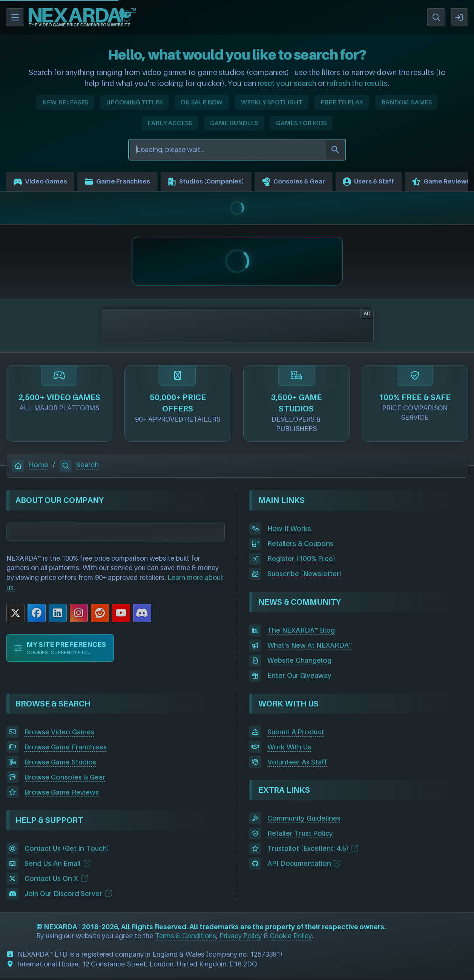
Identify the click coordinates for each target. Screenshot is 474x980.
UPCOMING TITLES (135, 102)
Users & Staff (393, 183)
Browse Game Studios (60, 764)
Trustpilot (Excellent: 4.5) (308, 851)
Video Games (42, 183)
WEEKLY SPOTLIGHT (272, 102)
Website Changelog (299, 663)
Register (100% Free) (301, 561)
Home (30, 467)
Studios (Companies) (219, 183)
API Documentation (299, 866)
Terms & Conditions (186, 938)
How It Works (289, 531)
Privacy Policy (241, 938)
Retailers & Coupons (300, 546)
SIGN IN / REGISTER (459, 17)
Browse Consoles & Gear (65, 779)
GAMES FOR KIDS (301, 123)
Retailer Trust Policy (300, 836)
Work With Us (289, 749)
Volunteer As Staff (297, 764)
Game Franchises (124, 183)
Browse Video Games (59, 734)
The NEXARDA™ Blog (301, 632)
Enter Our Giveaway (299, 678)
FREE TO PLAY (342, 102)
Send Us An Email (53, 866)
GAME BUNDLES (234, 123)
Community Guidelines (304, 820)
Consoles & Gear (313, 183)
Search (79, 467)
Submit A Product (296, 734)
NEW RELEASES (65, 102)
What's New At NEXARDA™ (310, 647)
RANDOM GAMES (407, 102)
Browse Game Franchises (66, 749)
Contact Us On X (51, 881)
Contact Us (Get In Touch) (67, 851)
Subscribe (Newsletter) (304, 576)
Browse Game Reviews (62, 794)
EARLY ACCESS (170, 123)
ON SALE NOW (202, 102)
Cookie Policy (291, 938)
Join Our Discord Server (64, 896)
